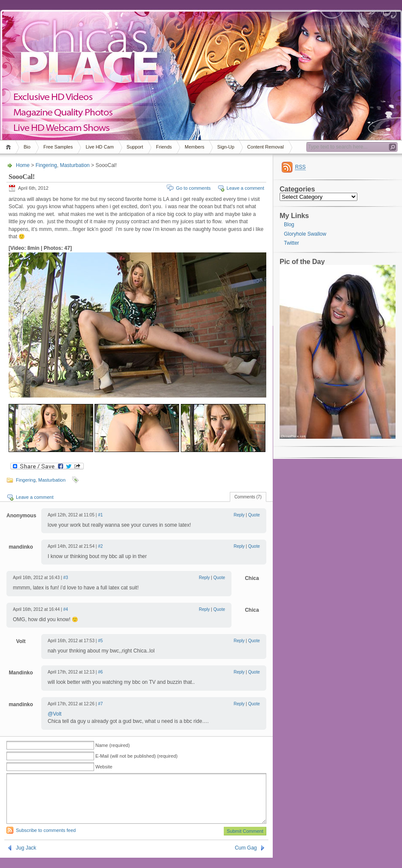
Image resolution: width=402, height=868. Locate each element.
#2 (100, 546)
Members (195, 147)
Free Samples (58, 147)
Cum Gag (246, 858)
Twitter (291, 243)
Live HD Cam (99, 147)
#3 (65, 578)
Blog (289, 225)
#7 (100, 704)
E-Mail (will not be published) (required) (136, 756)
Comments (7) (248, 497)
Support (135, 147)
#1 (100, 515)
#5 (100, 641)
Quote (254, 515)
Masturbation (75, 165)
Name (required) (113, 745)
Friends (164, 147)
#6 (100, 672)
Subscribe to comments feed (46, 841)
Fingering (46, 165)
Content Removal (266, 147)
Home (10, 147)
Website (104, 767)
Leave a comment (245, 188)
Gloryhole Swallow (305, 234)
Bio (27, 147)
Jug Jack (26, 858)
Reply (239, 515)
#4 (65, 609)
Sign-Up (226, 147)
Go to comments (193, 188)
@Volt (55, 714)
